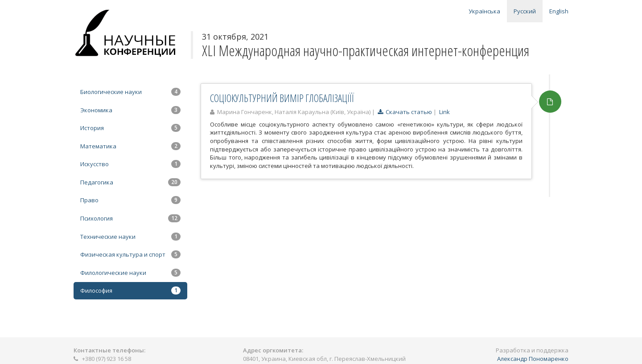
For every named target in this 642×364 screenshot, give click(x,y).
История (130, 128)
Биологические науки (130, 92)
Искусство (130, 164)
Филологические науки (130, 273)
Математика (130, 146)
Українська (484, 11)
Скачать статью (405, 112)
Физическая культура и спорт (130, 254)
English (559, 11)
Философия (130, 290)
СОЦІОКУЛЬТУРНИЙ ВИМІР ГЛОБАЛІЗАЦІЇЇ (282, 98)
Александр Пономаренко (533, 359)
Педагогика (130, 182)
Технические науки (130, 237)
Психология (130, 218)
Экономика (130, 110)
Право (130, 200)
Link (444, 112)
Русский (525, 11)
